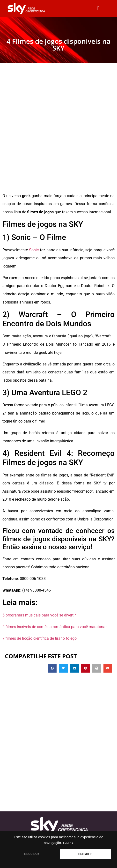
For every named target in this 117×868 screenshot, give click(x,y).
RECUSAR (32, 854)
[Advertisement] (58, 131)
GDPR (68, 843)
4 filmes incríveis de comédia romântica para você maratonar (55, 627)
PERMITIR (85, 854)
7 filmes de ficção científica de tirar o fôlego (40, 638)
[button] (98, 8)
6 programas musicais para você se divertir (39, 615)
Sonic (34, 250)
